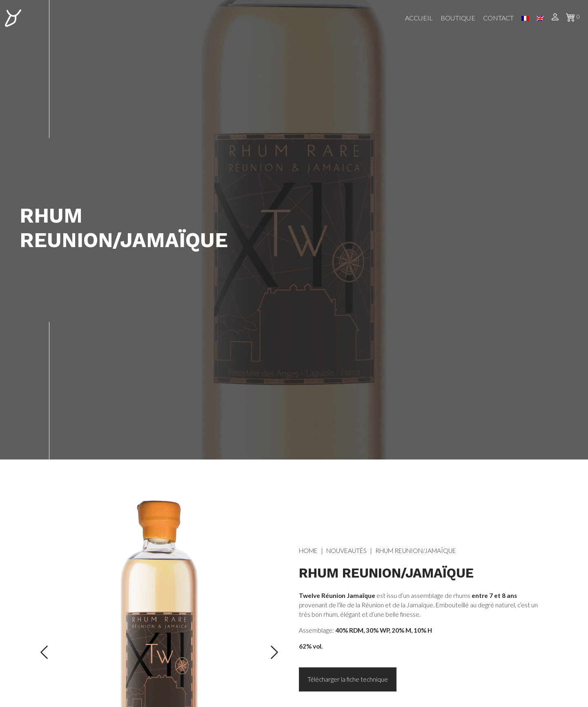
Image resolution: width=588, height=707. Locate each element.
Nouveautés (346, 551)
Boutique (458, 18)
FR (525, 18)
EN (540, 18)
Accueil (419, 18)
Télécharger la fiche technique (348, 679)
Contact (498, 18)
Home (308, 551)
